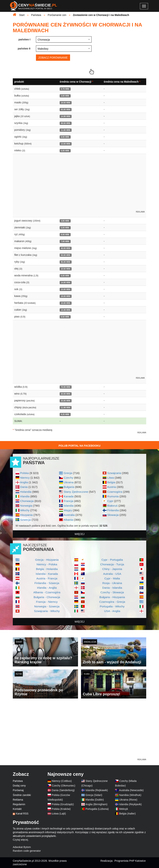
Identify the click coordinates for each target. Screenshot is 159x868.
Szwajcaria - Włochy (47, 611)
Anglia (24, 482)
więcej (80, 534)
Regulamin (19, 804)
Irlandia (25, 496)
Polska (24, 473)
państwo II (24, 49)
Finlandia (113, 510)
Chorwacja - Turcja (112, 564)
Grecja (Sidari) (94, 795)
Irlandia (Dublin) (95, 800)
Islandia (69, 506)
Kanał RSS (22, 814)
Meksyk (124, 809)
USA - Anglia (112, 611)
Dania (24, 487)
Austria (112, 487)
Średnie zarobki (22, 795)
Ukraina (69, 482)
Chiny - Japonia (112, 569)
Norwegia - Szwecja (47, 606)
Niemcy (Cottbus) (62, 781)
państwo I (24, 39)
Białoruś (112, 506)
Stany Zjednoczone (76, 492)
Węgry (68, 510)
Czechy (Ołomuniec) (63, 786)
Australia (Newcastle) (131, 790)
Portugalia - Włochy (112, 606)
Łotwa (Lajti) (59, 814)
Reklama (18, 800)
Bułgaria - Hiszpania (112, 597)
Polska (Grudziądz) (63, 804)
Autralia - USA (112, 574)
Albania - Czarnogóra (47, 592)
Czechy (68, 478)
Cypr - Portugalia (112, 560)
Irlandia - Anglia (47, 588)
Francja (68, 501)
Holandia (26, 492)
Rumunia (113, 496)
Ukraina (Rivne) (128, 800)
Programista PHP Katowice (130, 861)
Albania (68, 520)
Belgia (111, 482)
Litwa (111, 478)
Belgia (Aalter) (127, 814)
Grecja (68, 473)
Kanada (69, 496)
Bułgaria (69, 487)
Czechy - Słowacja (112, 592)
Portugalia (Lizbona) (97, 809)
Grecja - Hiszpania (47, 560)
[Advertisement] (79, 732)
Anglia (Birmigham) (96, 804)
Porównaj (18, 790)
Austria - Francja (47, 578)
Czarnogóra (115, 492)
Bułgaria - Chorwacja (47, 597)
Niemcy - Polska (47, 564)
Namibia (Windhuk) (130, 795)
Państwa (18, 781)
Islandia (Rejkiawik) (97, 790)
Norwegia (26, 506)
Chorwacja (27, 501)
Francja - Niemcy (47, 602)
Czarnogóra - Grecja (112, 602)
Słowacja (113, 515)
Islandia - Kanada (47, 574)
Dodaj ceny (19, 786)
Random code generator (27, 851)
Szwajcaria (114, 473)
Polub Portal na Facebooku (79, 446)
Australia (69, 515)
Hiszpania (26, 515)
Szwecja (25, 520)
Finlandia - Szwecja (47, 583)
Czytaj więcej (20, 840)
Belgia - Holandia (47, 569)
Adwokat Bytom (22, 847)
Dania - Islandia (112, 588)
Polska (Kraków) (61, 809)
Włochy (25, 510)
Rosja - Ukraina (112, 583)
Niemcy (25, 478)
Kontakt (17, 809)
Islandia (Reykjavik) (130, 804)
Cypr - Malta (112, 578)
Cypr (110, 501)
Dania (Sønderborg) (63, 790)
